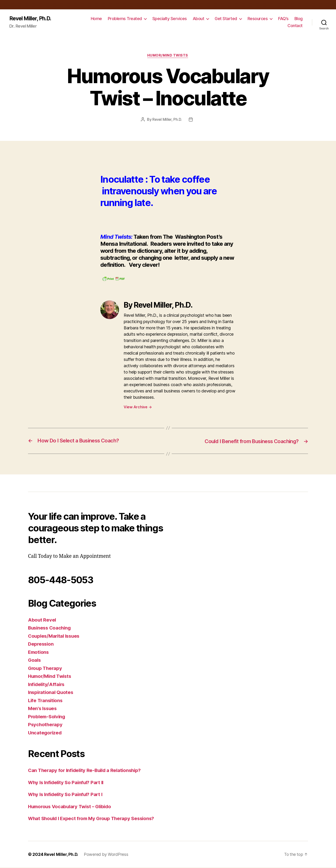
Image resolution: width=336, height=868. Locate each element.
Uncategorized (45, 733)
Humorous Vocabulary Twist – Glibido (72, 807)
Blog (299, 19)
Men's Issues (43, 709)
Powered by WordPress (107, 855)
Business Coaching (50, 628)
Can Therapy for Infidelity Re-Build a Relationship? (87, 771)
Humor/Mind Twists (168, 56)
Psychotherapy (46, 725)
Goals (35, 661)
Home (96, 19)
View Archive (138, 408)
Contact (295, 26)
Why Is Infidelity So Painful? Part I (67, 795)
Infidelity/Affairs (47, 685)
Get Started (226, 19)
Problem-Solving (47, 717)
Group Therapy (46, 669)
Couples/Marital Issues (55, 636)
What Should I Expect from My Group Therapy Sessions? (94, 819)
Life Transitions (46, 701)
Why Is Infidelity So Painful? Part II (68, 783)
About (199, 19)
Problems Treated (125, 19)
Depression (41, 645)
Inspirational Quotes (52, 693)
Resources (258, 19)
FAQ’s (283, 19)
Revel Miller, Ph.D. (32, 19)
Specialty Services (170, 19)
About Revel (42, 620)
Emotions (39, 653)
